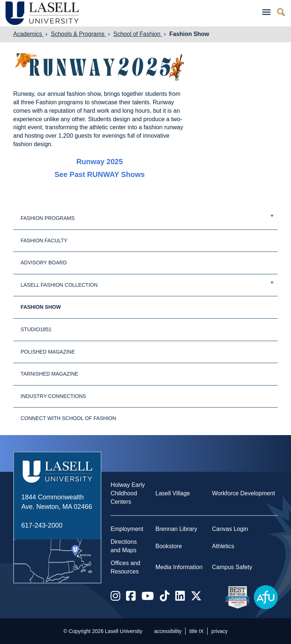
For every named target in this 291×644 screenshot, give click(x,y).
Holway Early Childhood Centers (128, 493)
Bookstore (169, 546)
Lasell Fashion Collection (149, 282)
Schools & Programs (78, 34)
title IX (196, 631)
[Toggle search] (281, 12)
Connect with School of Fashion (68, 418)
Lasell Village (173, 493)
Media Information (179, 567)
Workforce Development (243, 493)
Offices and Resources (125, 567)
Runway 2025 (100, 162)
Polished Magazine (48, 352)
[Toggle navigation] (267, 12)
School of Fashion (138, 34)
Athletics (223, 546)
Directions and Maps (124, 546)
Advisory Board (44, 263)
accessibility (168, 631)
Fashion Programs (149, 215)
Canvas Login (230, 529)
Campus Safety (232, 567)
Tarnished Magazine (49, 374)
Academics (28, 34)
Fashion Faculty (44, 240)
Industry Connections (53, 396)
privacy (219, 631)
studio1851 (36, 329)
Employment (127, 529)
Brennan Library (176, 529)
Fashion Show (189, 34)
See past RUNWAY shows (100, 174)
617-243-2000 (42, 525)
